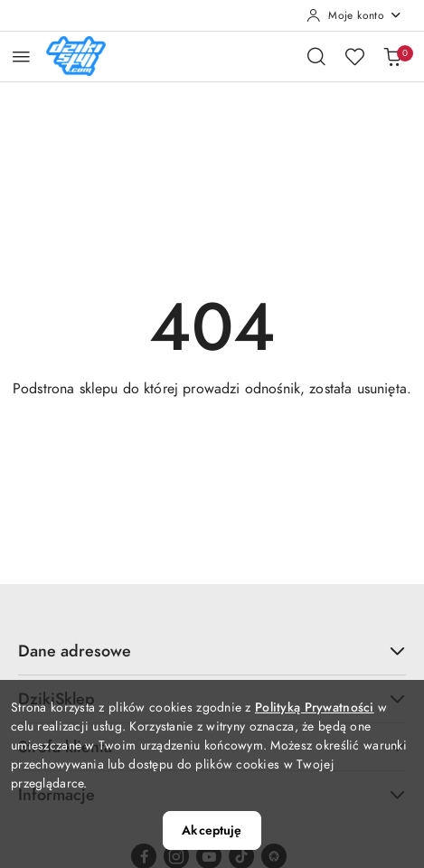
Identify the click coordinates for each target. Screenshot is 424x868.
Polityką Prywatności (315, 708)
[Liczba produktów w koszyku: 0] (392, 56)
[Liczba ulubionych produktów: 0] (354, 56)
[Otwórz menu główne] (21, 57)
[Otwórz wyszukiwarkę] (316, 56)
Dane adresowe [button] (212, 651)
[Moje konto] (354, 15)
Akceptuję (212, 830)
